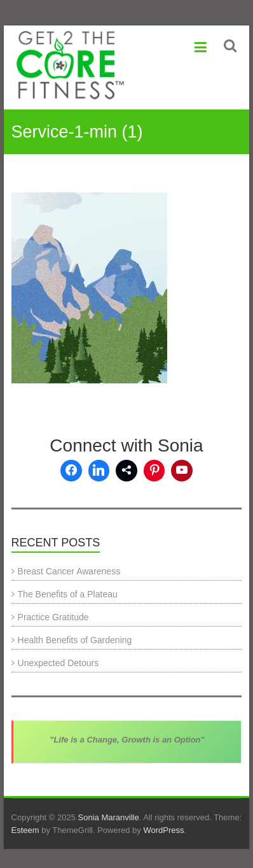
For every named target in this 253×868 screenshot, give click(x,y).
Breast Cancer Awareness (69, 571)
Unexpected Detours (58, 663)
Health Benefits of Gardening (75, 640)
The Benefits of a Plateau (68, 594)
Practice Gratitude (53, 617)
